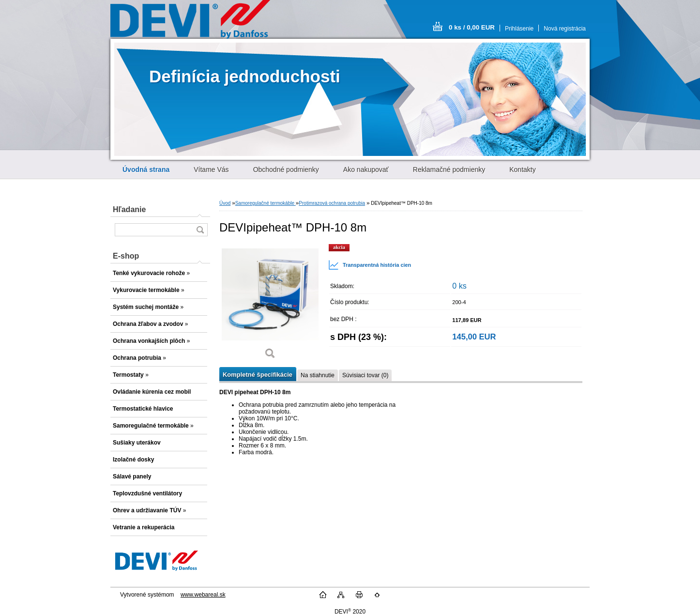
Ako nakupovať (366, 169)
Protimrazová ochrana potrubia (332, 203)
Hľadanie (129, 209)
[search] (200, 230)
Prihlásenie (519, 29)
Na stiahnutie (318, 375)
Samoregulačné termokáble (266, 203)
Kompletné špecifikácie (258, 375)
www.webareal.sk (203, 595)
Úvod (225, 203)
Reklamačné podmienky (449, 169)
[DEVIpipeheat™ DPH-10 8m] (270, 305)
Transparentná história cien (370, 265)
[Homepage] (146, 169)
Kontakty (522, 169)
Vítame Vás (211, 169)
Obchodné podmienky (286, 169)
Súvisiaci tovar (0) (365, 375)
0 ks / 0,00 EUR (472, 27)
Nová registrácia (565, 29)
